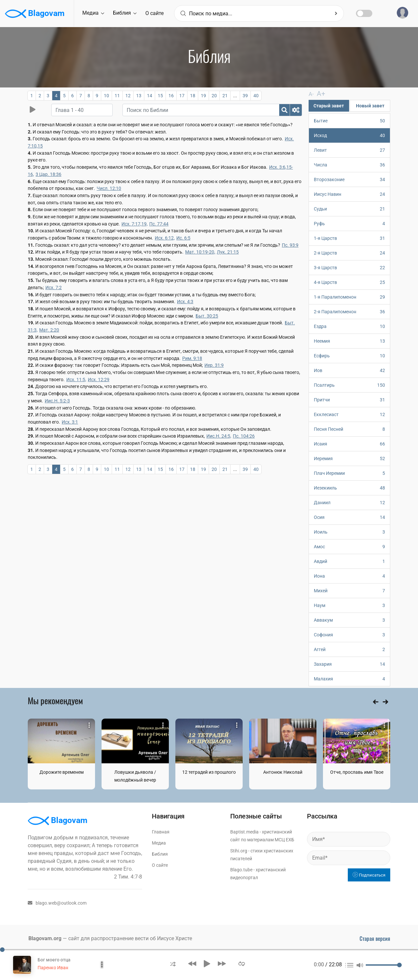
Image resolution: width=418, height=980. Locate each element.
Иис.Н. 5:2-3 (57, 401)
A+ (318, 93)
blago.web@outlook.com (57, 903)
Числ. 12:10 (109, 188)
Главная (161, 832)
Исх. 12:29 (99, 380)
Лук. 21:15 (228, 252)
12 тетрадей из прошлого (209, 772)
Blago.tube (241, 869)
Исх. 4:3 (185, 302)
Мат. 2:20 (49, 330)
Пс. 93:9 (290, 245)
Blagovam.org (45, 938)
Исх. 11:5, (76, 380)
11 (117, 96)
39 (245, 96)
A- (311, 94)
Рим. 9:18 (192, 358)
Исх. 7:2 (54, 288)
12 (128, 96)
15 (160, 96)
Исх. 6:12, (165, 238)
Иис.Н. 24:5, (219, 436)
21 (225, 96)
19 (203, 96)
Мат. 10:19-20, (200, 252)
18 (193, 96)
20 (214, 96)
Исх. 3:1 (70, 422)
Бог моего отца (54, 960)
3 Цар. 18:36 (48, 174)
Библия (125, 13)
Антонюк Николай (283, 772)
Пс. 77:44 (159, 224)
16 (171, 96)
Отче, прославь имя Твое (357, 772)
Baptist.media (244, 832)
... (235, 96)
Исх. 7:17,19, (135, 224)
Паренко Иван (53, 968)
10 (106, 96)
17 (182, 96)
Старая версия (375, 938)
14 (150, 96)
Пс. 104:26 (244, 436)
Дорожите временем (62, 772)
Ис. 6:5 (183, 238)
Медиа (93, 13)
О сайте (154, 13)
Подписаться (369, 875)
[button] (173, 964)
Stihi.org (239, 850)
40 (256, 96)
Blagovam (35, 14)
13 (139, 96)
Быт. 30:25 (207, 316)
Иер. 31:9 (214, 365)
